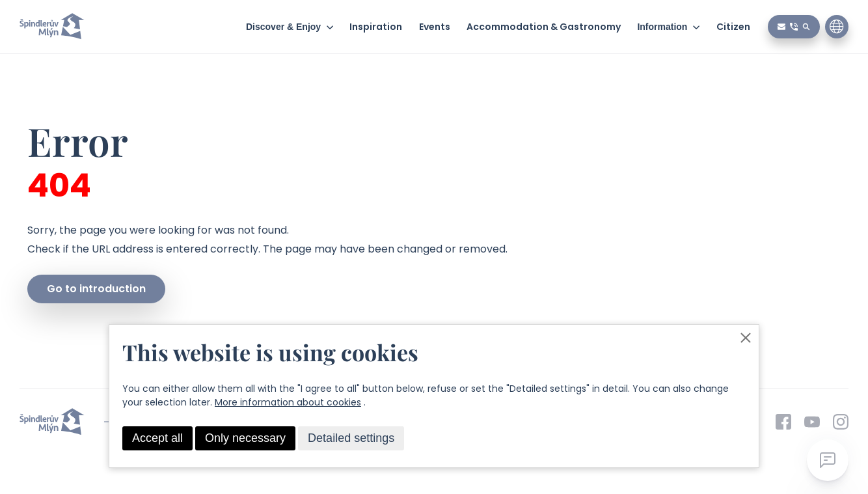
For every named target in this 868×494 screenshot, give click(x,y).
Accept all (157, 438)
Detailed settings (351, 438)
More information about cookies (288, 402)
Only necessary (245, 438)
